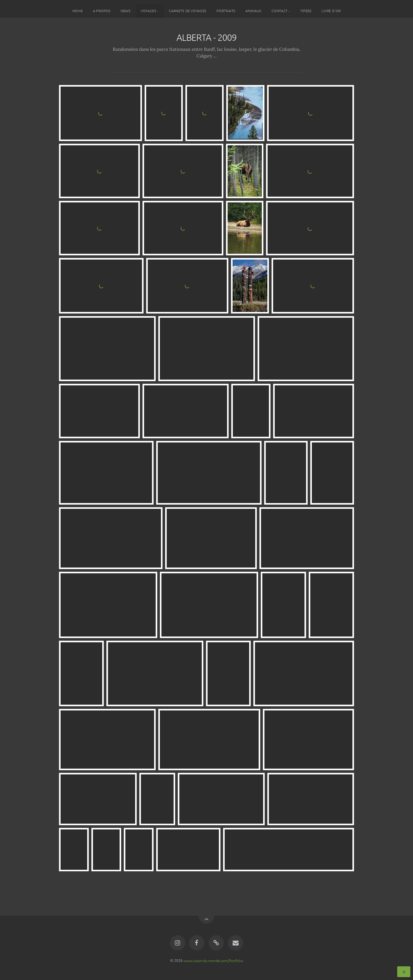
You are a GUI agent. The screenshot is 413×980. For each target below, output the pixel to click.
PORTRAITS (226, 11)
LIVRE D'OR (331, 11)
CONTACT (279, 11)
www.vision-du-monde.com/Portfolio (213, 960)
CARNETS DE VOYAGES (188, 11)
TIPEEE (306, 11)
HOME (78, 11)
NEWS (126, 11)
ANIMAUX (253, 11)
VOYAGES (148, 11)
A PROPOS (102, 11)
